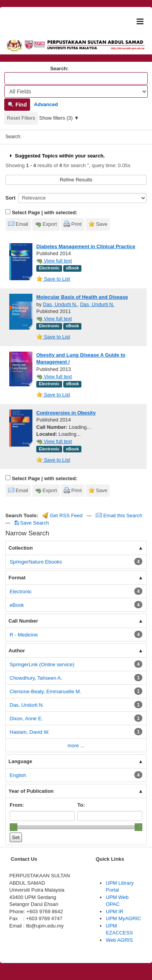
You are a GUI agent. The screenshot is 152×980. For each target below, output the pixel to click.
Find (17, 105)
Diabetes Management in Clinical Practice (86, 246)
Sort (10, 198)
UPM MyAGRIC (123, 918)
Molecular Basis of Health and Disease (82, 297)
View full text (54, 261)
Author (17, 651)
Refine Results (76, 180)
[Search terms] (76, 78)
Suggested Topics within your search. (57, 156)
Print (77, 224)
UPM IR (115, 911)
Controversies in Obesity (66, 413)
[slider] (14, 827)
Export (50, 224)
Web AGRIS (119, 940)
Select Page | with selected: (45, 212)
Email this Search (119, 515)
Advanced (46, 104)
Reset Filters (21, 118)
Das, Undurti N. (60, 304)
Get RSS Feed (62, 515)
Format (17, 578)
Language (20, 761)
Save (102, 224)
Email (22, 224)
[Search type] (76, 91)
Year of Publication (31, 791)
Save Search (32, 523)
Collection (21, 548)
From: (17, 805)
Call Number (23, 621)
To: (81, 805)
